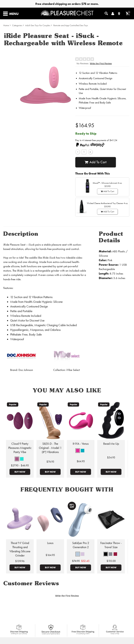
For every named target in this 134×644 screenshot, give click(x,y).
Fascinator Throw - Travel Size (111, 545)
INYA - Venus (81, 444)
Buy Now (20, 472)
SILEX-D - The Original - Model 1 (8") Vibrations (50, 448)
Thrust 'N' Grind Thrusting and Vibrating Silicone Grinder (20, 549)
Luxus (50, 543)
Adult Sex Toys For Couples (38, 25)
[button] (17, 459)
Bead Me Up (111, 444)
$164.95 (50, 555)
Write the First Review (101, 64)
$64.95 (81, 461)
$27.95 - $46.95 (20, 465)
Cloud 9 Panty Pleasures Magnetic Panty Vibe (20, 448)
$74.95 (50, 462)
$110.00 (111, 561)
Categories (17, 25)
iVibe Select (73, 370)
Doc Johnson (26, 370)
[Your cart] (128, 13)
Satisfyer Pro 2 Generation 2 (81, 545)
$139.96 (20, 561)
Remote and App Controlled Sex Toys (71, 25)
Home (6, 25)
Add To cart (96, 162)
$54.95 (111, 457)
